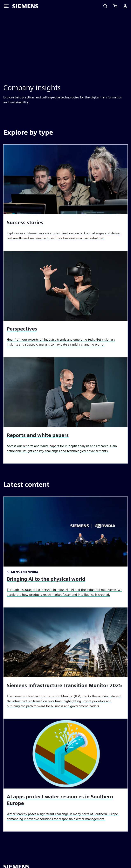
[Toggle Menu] (6, 6)
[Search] (105, 6)
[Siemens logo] (25, 6)
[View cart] (115, 6)
